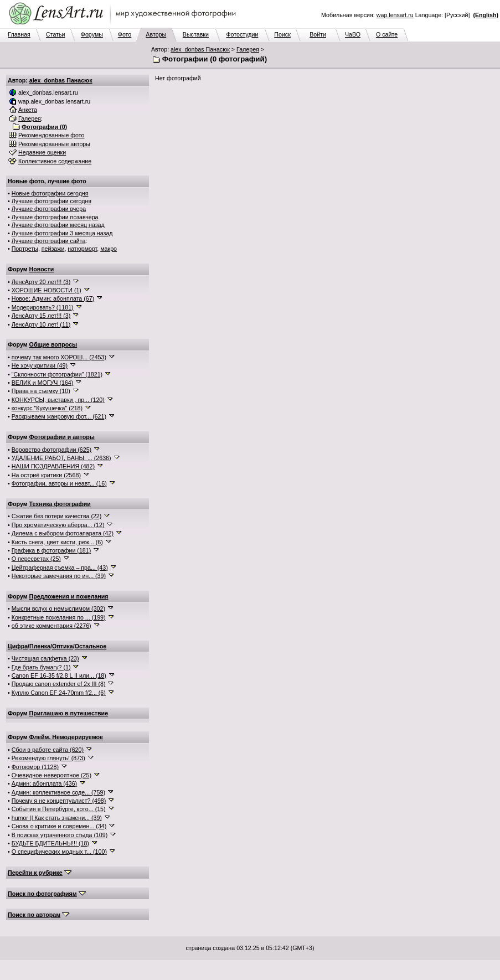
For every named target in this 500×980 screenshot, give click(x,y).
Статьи (56, 34)
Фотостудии (242, 34)
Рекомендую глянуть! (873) (48, 758)
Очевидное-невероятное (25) (51, 775)
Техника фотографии (60, 504)
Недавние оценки (42, 152)
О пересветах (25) (36, 559)
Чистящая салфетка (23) (45, 658)
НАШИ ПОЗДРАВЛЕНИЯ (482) (53, 466)
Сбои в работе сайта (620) (48, 750)
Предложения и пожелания (69, 596)
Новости (42, 269)
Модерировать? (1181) (43, 307)
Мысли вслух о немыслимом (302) (58, 608)
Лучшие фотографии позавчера (55, 217)
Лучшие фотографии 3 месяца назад (62, 233)
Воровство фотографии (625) (51, 450)
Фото (125, 34)
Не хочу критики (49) (40, 365)
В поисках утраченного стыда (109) (60, 835)
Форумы (92, 34)
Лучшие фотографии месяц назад (58, 225)
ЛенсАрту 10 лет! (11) (41, 324)
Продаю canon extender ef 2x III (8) (59, 684)
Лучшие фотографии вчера (49, 209)
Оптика (63, 646)
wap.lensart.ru (395, 15)
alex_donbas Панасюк (200, 49)
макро (109, 249)
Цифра (18, 646)
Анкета (28, 110)
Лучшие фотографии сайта (49, 241)
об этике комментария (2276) (51, 626)
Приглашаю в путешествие (69, 713)
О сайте (387, 34)
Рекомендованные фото (51, 135)
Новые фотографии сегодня (50, 193)
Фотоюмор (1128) (35, 767)
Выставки (196, 34)
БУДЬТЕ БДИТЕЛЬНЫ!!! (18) (50, 843)
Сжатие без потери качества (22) (57, 516)
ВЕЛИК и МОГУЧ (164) (43, 383)
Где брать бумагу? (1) (41, 667)
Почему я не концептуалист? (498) (59, 801)
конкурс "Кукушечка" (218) (47, 408)
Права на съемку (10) (41, 391)
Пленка (40, 646)
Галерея (248, 49)
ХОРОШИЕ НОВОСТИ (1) (47, 290)
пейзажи (53, 249)
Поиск (282, 34)
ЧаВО (353, 34)
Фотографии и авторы (62, 437)
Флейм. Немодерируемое (66, 737)
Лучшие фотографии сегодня (51, 201)
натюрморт (82, 249)
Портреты (25, 249)
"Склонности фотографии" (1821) (57, 374)
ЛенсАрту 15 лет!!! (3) (41, 316)
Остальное (91, 646)
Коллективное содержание (55, 161)
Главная (19, 34)
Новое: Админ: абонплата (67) (53, 298)
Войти (318, 34)
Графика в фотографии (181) (51, 550)
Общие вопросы (53, 344)
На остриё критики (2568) (46, 475)
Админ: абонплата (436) (44, 783)
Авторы (156, 34)
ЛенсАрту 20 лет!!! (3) (41, 282)
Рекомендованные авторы (54, 144)
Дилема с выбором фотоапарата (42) (63, 533)
